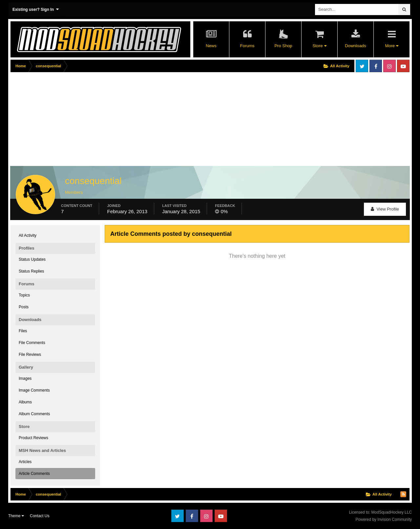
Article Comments (34, 474)
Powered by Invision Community (384, 519)
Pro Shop (283, 46)
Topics (24, 295)
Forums (247, 46)
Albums (25, 402)
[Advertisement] (130, 120)
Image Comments (34, 390)
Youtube (403, 66)
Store (319, 46)
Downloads (355, 46)
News (211, 46)
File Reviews (30, 355)
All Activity (28, 235)
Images (25, 378)
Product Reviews (33, 438)
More (391, 46)
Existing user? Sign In (36, 9)
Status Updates (32, 259)
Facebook (376, 66)
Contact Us (40, 516)
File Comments (32, 343)
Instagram (389, 66)
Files (23, 331)
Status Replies (31, 271)
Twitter (362, 66)
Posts (24, 307)
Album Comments (34, 414)
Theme (16, 516)
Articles (25, 462)
